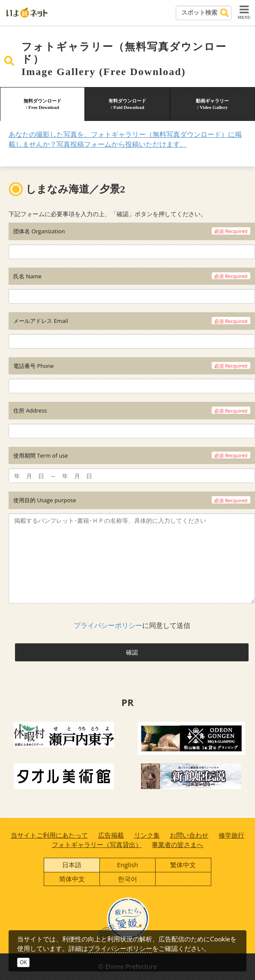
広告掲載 (111, 835)
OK (23, 962)
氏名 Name (27, 276)
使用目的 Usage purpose (45, 500)
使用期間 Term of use (41, 455)
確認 (132, 652)
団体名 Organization (39, 231)
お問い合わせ (189, 835)
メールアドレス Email (40, 321)
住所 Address (30, 410)
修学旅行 (231, 835)
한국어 (127, 879)
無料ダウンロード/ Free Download (42, 104)
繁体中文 (183, 865)
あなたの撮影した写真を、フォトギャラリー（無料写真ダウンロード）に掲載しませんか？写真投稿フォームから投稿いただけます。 (125, 139)
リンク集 (147, 835)
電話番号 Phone (33, 366)
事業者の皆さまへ (177, 844)
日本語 (72, 865)
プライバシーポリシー (108, 625)
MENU (244, 12)
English (128, 865)
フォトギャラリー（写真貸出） (97, 844)
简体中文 (72, 879)
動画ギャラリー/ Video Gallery (212, 104)
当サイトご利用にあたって (49, 835)
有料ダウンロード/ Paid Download (127, 104)
